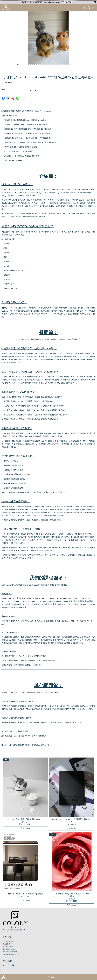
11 (38, 65)
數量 (3, 90)
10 (36, 65)
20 (55, 65)
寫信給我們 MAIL (8, 944)
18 (51, 65)
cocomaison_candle (38, 193)
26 (67, 65)
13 (42, 65)
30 (75, 65)
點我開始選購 (66, 2)
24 (63, 65)
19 (53, 65)
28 (71, 65)
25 (65, 65)
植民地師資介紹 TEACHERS (12, 954)
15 (46, 65)
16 (48, 65)
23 (61, 65)
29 (73, 65)
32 (79, 65)
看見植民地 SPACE (9, 947)
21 (57, 65)
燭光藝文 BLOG (8, 941)
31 (77, 65)
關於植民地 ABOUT (9, 949)
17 (49, 65)
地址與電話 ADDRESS (10, 952)
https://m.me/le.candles (44, 111)
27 (69, 65)
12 (40, 65)
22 (59, 65)
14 (44, 65)
